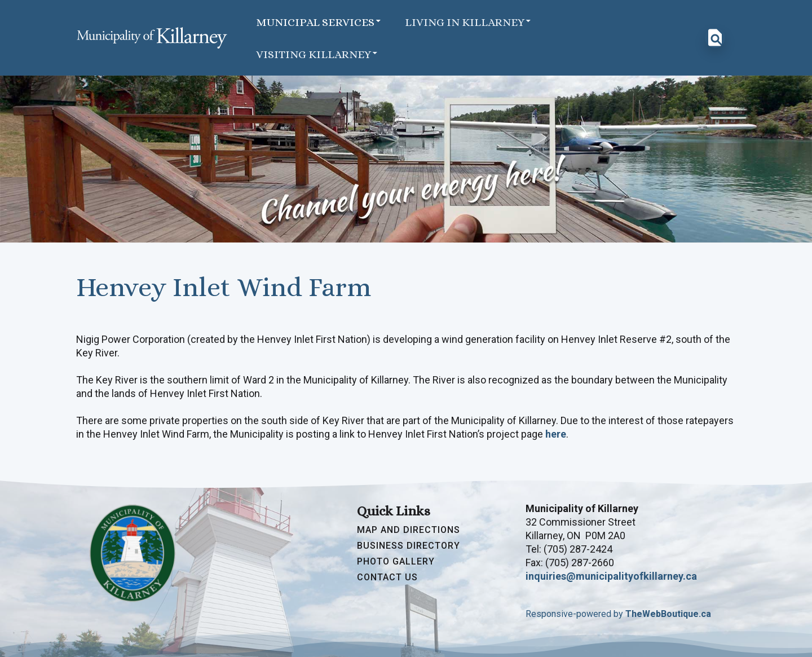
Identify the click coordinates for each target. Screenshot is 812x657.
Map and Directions (409, 530)
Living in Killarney (469, 21)
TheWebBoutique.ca (668, 614)
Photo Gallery (396, 562)
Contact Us (387, 577)
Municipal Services (319, 21)
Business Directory (409, 546)
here (556, 434)
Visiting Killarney (317, 54)
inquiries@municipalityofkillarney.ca (611, 576)
